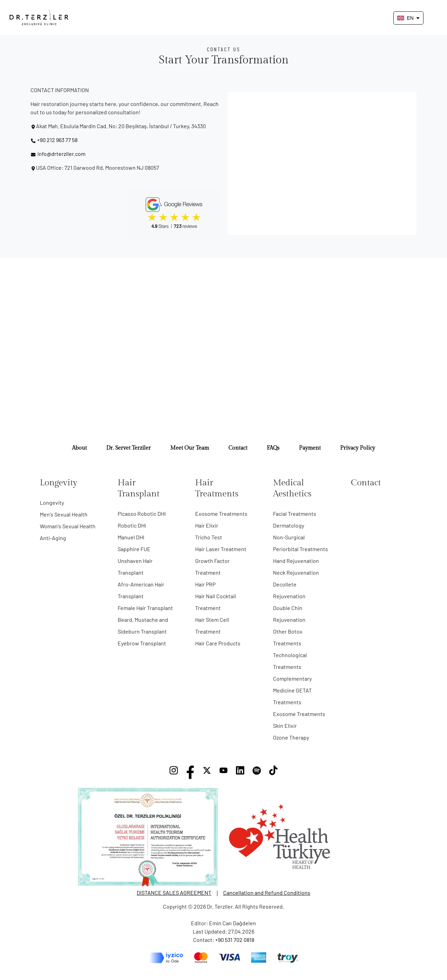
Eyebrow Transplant (142, 643)
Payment (310, 448)
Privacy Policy (358, 448)
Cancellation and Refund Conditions (267, 893)
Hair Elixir (207, 525)
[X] (207, 772)
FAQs (273, 448)
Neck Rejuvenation (296, 572)
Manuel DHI (131, 537)
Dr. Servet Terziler (129, 448)
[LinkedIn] (240, 772)
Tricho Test (209, 537)
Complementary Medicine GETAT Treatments (292, 690)
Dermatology (289, 525)
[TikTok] (273, 772)
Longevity (52, 502)
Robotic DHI (132, 525)
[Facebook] (190, 772)
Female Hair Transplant (145, 608)
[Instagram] (174, 772)
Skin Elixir (285, 726)
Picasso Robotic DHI (142, 514)
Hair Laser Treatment (221, 549)
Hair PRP (205, 584)
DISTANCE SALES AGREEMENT (174, 893)
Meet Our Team (190, 448)
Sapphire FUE (134, 549)
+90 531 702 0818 (235, 940)
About (79, 448)
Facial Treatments (295, 514)
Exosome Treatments (221, 514)
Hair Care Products (218, 643)
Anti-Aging (53, 538)
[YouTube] (223, 772)
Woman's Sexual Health (68, 526)
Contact (238, 448)
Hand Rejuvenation (296, 561)
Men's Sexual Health (64, 514)
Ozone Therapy (291, 737)
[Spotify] (257, 772)
